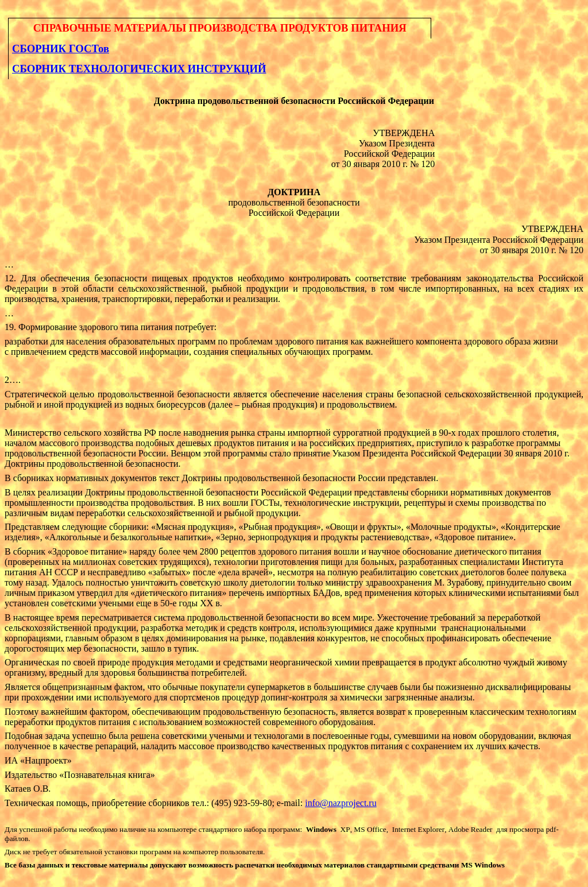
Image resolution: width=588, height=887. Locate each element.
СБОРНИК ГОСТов (61, 49)
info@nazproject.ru (341, 803)
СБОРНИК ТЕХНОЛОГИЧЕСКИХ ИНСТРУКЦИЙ (139, 69)
